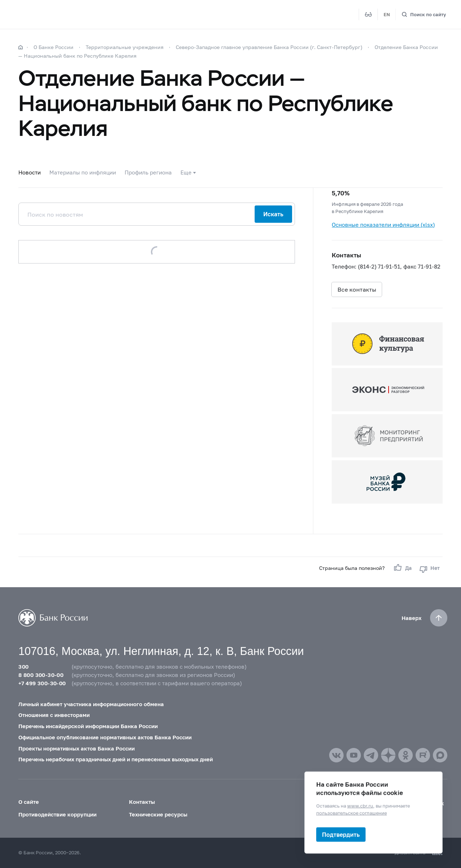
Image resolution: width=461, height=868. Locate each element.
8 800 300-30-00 (41, 675)
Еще (186, 172)
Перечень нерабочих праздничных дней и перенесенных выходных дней (116, 759)
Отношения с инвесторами (54, 715)
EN (387, 14)
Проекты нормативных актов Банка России (77, 748)
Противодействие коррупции (57, 814)
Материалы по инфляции (83, 172)
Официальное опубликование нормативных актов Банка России (105, 737)
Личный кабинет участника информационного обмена (91, 704)
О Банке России (53, 47)
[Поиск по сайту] (424, 15)
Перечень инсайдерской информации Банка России (88, 726)
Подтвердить (341, 834)
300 (23, 666)
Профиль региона (148, 172)
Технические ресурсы (158, 814)
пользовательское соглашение (352, 812)
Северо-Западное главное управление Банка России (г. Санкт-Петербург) (269, 47)
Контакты (142, 802)
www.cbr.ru (360, 806)
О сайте (29, 802)
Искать (273, 214)
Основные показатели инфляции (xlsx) (383, 225)
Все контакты (357, 289)
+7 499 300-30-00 (42, 683)
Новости (30, 172)
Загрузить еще (157, 252)
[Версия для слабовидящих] (368, 14)
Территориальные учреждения (125, 47)
